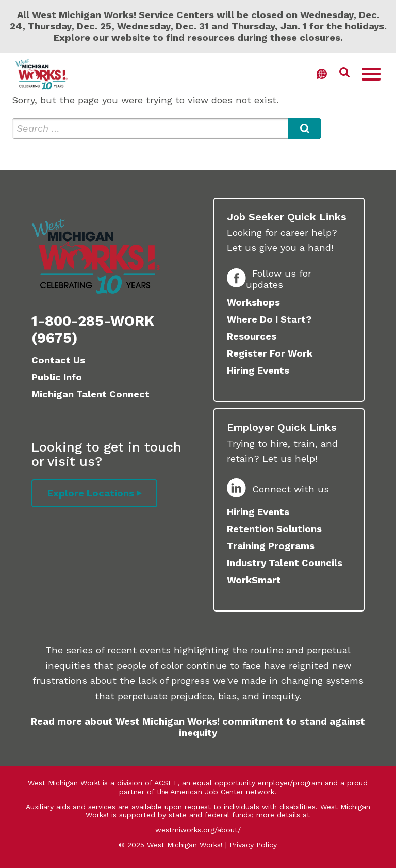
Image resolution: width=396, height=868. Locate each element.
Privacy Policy (253, 845)
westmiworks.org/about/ (198, 830)
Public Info (57, 377)
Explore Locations (91, 493)
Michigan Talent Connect (90, 394)
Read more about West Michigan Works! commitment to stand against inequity (198, 727)
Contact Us (58, 360)
